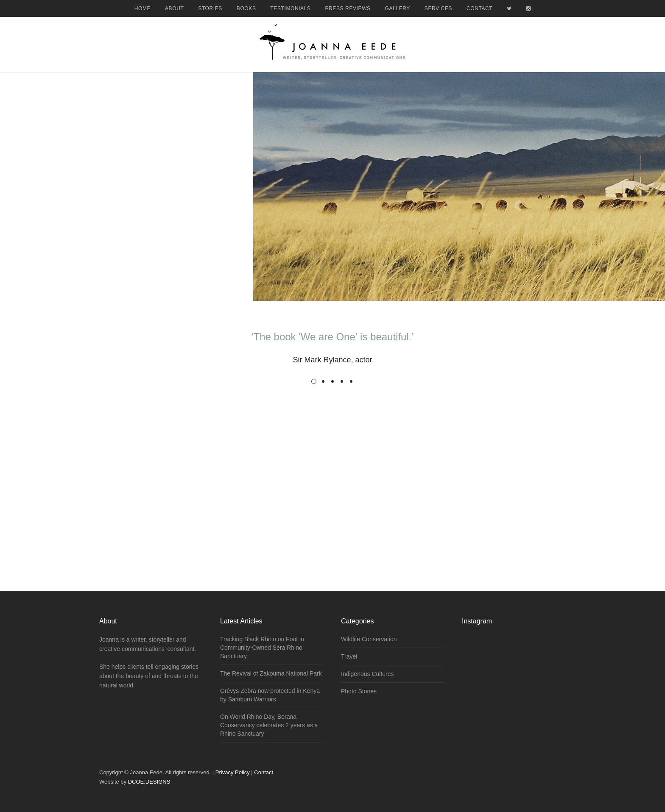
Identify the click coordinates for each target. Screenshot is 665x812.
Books (246, 8)
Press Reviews (348, 8)
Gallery (398, 8)
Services (438, 8)
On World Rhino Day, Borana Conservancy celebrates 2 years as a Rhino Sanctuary (269, 725)
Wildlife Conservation (369, 639)
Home (142, 8)
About (174, 8)
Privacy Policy (233, 772)
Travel (349, 656)
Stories (210, 8)
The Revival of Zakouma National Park (271, 673)
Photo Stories (359, 691)
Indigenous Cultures (367, 674)
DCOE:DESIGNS (149, 782)
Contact (479, 8)
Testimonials (290, 8)
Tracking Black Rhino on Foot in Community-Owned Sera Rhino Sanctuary (262, 648)
